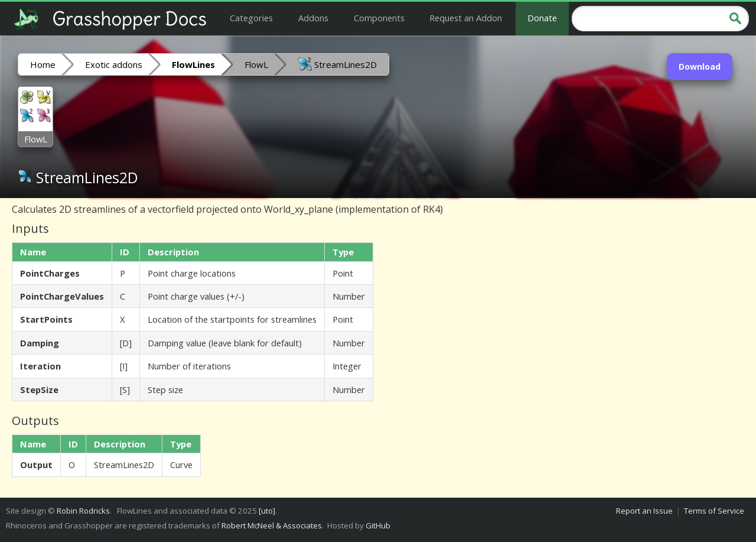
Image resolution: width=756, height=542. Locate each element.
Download (700, 66)
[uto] (267, 511)
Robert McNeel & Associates (272, 525)
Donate (542, 18)
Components (379, 18)
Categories (251, 18)
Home (43, 64)
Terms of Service (714, 511)
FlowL (256, 64)
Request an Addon (466, 18)
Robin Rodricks (83, 511)
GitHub (378, 525)
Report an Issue (644, 511)
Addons (313, 18)
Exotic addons (114, 64)
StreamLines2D (337, 64)
